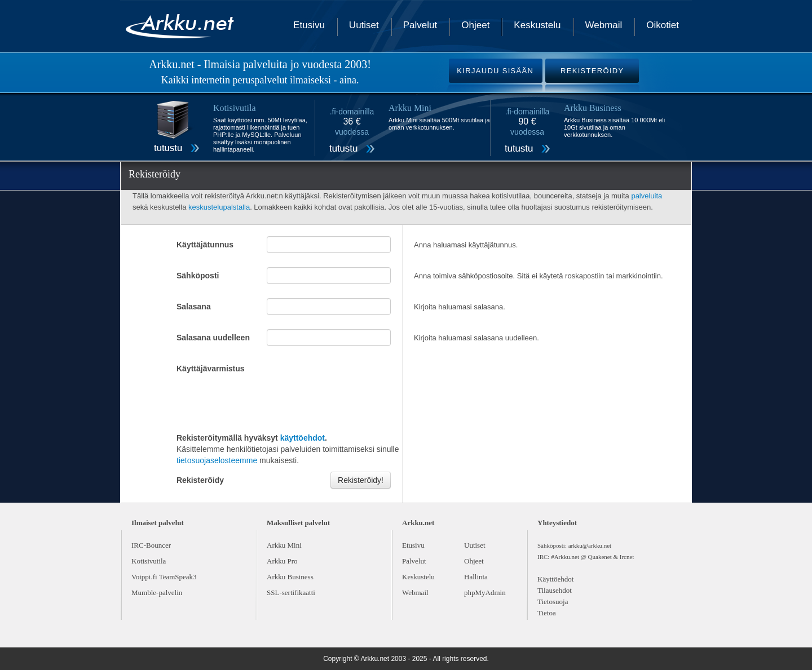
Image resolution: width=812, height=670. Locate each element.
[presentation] (262, 402)
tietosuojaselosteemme (217, 460)
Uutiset (364, 25)
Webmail (604, 25)
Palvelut (420, 25)
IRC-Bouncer (151, 545)
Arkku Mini (284, 545)
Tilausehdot (555, 590)
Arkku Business (290, 577)
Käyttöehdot (555, 579)
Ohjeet (475, 25)
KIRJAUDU (495, 71)
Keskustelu (537, 25)
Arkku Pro (282, 561)
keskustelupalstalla (219, 207)
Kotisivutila (149, 561)
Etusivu (309, 25)
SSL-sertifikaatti (291, 593)
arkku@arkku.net (590, 545)
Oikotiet (663, 25)
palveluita (646, 196)
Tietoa (547, 613)
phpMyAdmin (485, 593)
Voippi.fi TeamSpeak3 (164, 577)
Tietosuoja (553, 602)
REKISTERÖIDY (592, 71)
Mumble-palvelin (157, 593)
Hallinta (476, 577)
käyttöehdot (303, 438)
